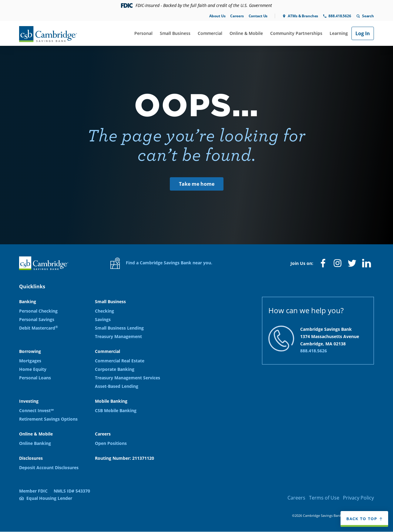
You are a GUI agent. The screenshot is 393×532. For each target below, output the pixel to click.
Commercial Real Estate (120, 361)
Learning (339, 33)
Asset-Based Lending (117, 386)
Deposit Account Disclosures (49, 468)
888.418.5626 (340, 16)
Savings (103, 319)
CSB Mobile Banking (116, 410)
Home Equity (33, 369)
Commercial (210, 33)
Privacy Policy (358, 498)
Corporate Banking (115, 369)
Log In (363, 33)
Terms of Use (324, 498)
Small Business (175, 33)
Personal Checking (38, 311)
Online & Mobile (246, 33)
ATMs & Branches (303, 16)
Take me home (197, 184)
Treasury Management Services (128, 378)
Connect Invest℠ (36, 410)
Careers (237, 16)
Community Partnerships (296, 33)
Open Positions (111, 443)
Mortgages (30, 361)
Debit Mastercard (39, 328)
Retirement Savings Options (48, 419)
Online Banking (35, 443)
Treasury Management (118, 336)
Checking (104, 311)
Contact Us (258, 16)
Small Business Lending (119, 328)
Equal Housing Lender (49, 498)
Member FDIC (33, 491)
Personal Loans (35, 378)
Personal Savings (37, 319)
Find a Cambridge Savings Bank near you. (161, 263)
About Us (217, 16)
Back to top (362, 519)
